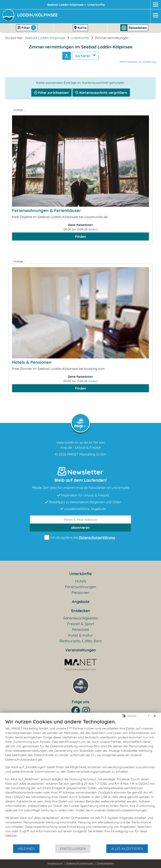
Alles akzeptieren (127, 849)
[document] (80, 781)
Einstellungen (73, 849)
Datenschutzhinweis (80, 864)
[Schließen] (155, 716)
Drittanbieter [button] (105, 864)
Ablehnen (26, 849)
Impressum (55, 864)
